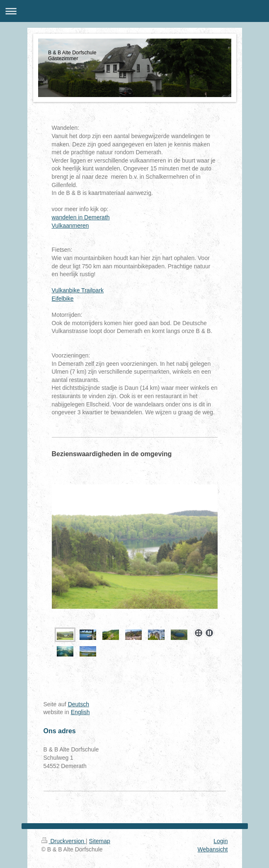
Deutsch (79, 704)
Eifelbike (63, 299)
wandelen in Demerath (81, 217)
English (80, 712)
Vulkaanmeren (70, 226)
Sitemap (100, 841)
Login (221, 841)
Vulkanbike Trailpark (78, 290)
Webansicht (213, 849)
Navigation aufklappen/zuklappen (134, 11)
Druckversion (64, 841)
